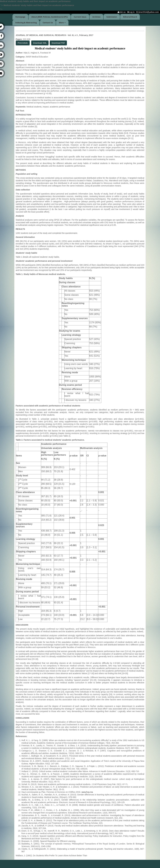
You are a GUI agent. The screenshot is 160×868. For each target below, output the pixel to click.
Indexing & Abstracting (26, 23)
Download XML (40, 43)
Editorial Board (130, 17)
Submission (112, 17)
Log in (131, 12)
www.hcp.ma (87, 792)
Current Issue (80, 17)
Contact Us (48, 23)
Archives (96, 17)
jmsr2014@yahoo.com (148, 12)
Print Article (23, 43)
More (62, 23)
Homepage (20, 17)
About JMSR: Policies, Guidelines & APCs (50, 17)
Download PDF (58, 43)
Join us (122, 12)
